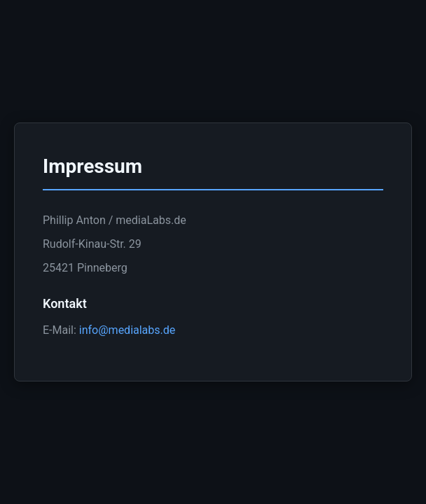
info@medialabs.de (127, 330)
